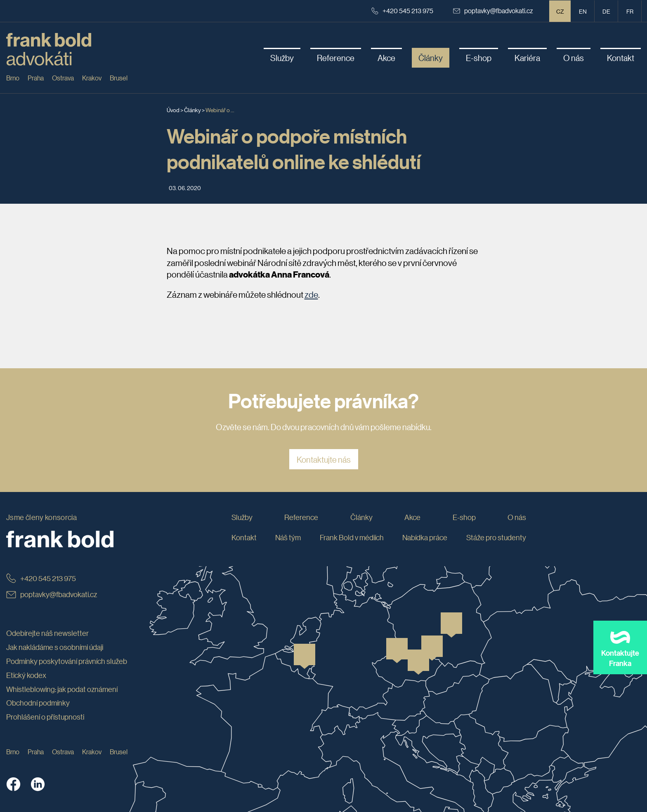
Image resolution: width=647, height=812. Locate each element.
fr (630, 11)
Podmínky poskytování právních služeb (67, 661)
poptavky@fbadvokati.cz (493, 11)
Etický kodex (26, 675)
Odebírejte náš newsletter (47, 633)
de (606, 11)
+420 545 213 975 (402, 11)
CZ (560, 11)
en (583, 11)
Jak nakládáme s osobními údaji (55, 647)
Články (192, 110)
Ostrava (63, 78)
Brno (13, 78)
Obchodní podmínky (38, 703)
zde (311, 294)
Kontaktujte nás (324, 459)
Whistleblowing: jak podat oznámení (62, 689)
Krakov (92, 78)
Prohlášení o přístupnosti (45, 717)
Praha (36, 78)
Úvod (173, 110)
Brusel (119, 78)
